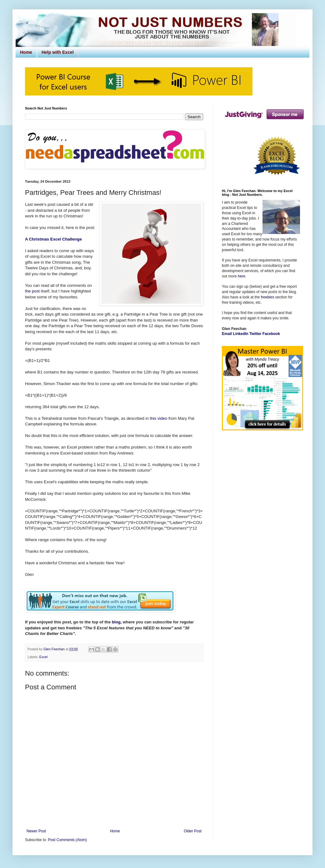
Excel (43, 657)
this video (159, 418)
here (242, 276)
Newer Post (36, 831)
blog (116, 622)
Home (26, 52)
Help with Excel (58, 52)
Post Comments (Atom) (67, 840)
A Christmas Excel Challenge (53, 239)
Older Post (193, 831)
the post (32, 291)
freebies (268, 297)
